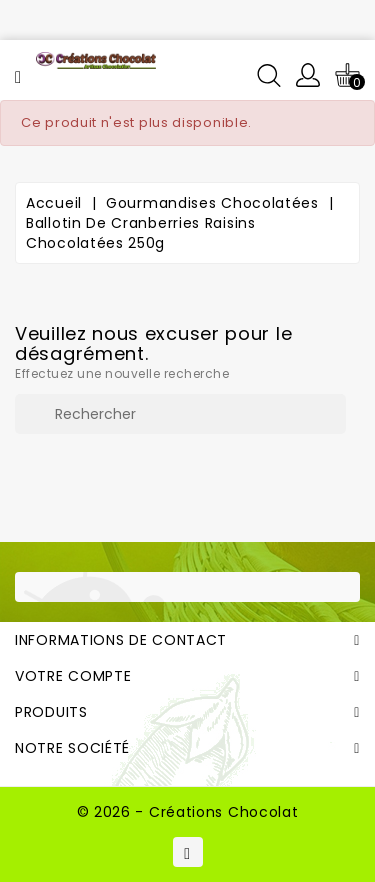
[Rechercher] (180, 414)
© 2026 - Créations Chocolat (188, 812)
